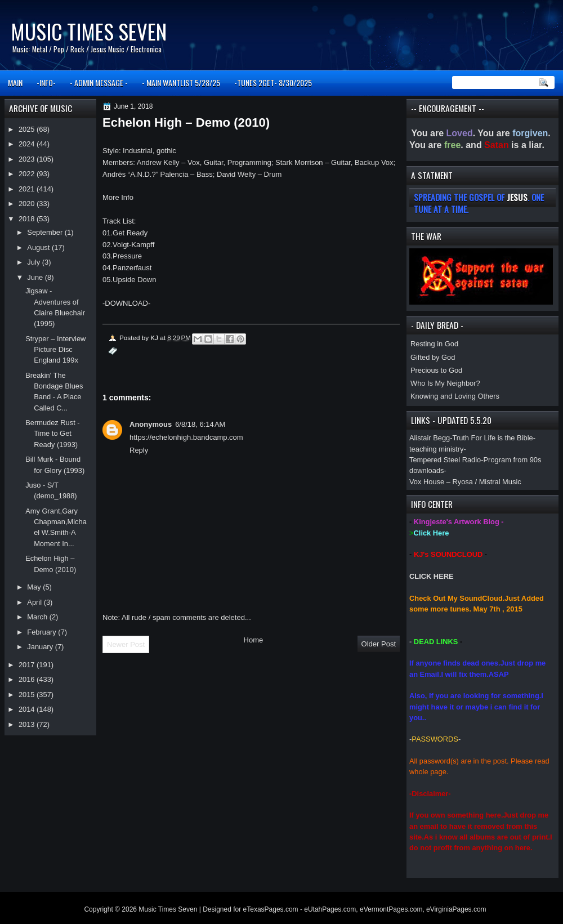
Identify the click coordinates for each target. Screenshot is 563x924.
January (41, 647)
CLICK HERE (432, 576)
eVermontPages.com (391, 909)
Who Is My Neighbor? (445, 383)
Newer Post (126, 644)
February (43, 632)
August (39, 247)
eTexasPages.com (271, 909)
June (36, 277)
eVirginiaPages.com (456, 909)
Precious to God (436, 370)
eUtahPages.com (330, 909)
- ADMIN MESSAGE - (99, 82)
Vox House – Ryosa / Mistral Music (465, 482)
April (35, 602)
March (38, 617)
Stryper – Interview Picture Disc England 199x (55, 350)
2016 (28, 679)
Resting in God (434, 344)
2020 (28, 204)
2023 (28, 159)
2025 (28, 129)
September (46, 232)
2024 (28, 144)
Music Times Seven (89, 31)
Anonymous (151, 424)
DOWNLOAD (126, 303)
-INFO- (46, 82)
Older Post (379, 644)
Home (254, 640)
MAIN (15, 82)
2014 (28, 709)
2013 (28, 724)
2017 (28, 665)
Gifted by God (433, 357)
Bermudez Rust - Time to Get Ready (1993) (52, 434)
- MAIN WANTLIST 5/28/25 (181, 82)
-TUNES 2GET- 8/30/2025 (273, 82)
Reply (139, 450)
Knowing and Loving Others (455, 396)
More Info (118, 197)
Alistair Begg (430, 438)
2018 (28, 219)
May (35, 587)
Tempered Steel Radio (445, 460)
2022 (28, 174)
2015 (28, 695)
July (34, 262)
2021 (28, 189)
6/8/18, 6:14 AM (200, 424)
